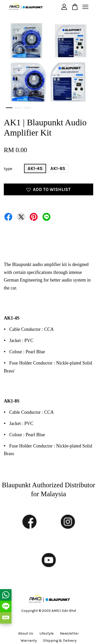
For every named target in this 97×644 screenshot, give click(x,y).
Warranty (29, 641)
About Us (26, 633)
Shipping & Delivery (60, 641)
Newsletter (69, 633)
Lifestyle (47, 633)
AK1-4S (35, 168)
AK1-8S (58, 168)
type (8, 168)
